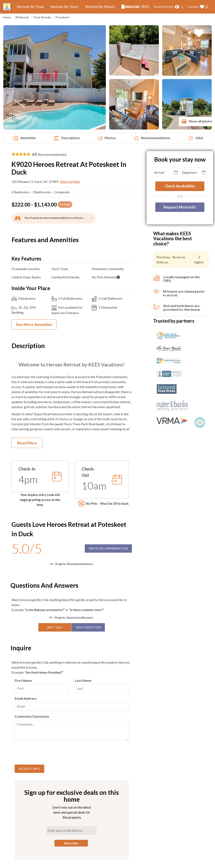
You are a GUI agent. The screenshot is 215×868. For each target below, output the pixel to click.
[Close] (92, 217)
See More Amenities (34, 324)
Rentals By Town (64, 7)
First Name (23, 680)
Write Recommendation (108, 548)
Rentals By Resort (100, 7)
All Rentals (22, 17)
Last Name (83, 680)
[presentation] (46, 753)
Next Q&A (55, 627)
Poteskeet (62, 17)
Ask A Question (88, 627)
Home (7, 17)
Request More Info (180, 207)
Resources (131, 7)
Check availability (180, 186)
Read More (27, 443)
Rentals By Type (30, 7)
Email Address (26, 698)
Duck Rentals (42, 17)
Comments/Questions (32, 716)
